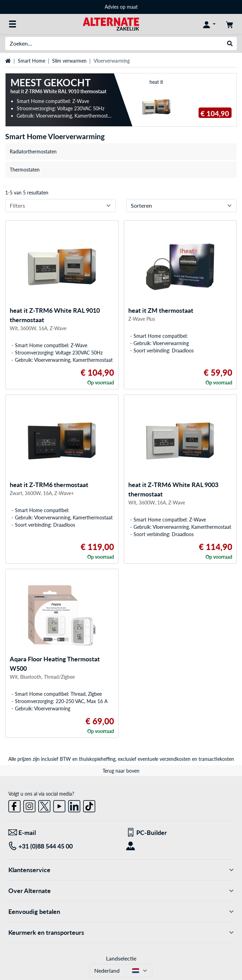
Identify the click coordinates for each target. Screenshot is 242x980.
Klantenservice (121, 870)
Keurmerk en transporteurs (121, 933)
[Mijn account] (209, 24)
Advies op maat (121, 7)
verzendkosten (175, 759)
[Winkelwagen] (229, 24)
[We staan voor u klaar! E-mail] (62, 833)
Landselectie (121, 958)
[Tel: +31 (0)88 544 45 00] (62, 846)
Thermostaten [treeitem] (25, 170)
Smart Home (31, 61)
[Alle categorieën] (13, 24)
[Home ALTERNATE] (111, 23)
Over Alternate (121, 891)
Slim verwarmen (69, 61)
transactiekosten (216, 759)
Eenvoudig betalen (121, 912)
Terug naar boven (121, 771)
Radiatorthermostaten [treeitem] (33, 152)
